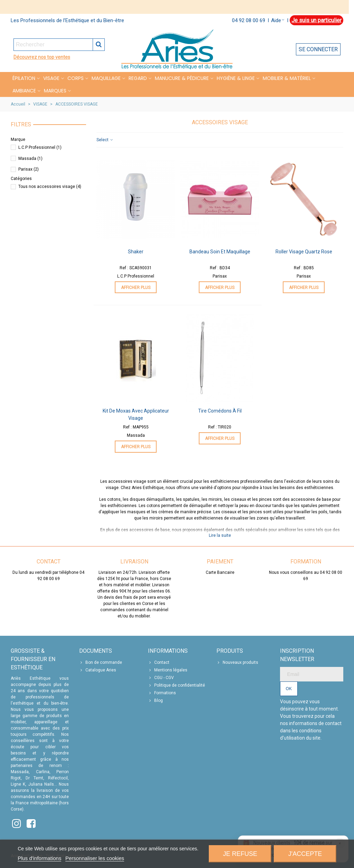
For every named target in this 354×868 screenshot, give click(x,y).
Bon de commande (101, 662)
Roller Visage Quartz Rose (304, 252)
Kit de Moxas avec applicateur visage (136, 414)
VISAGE (51, 78)
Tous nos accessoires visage (50, 187)
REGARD (138, 78)
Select (105, 140)
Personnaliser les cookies (95, 858)
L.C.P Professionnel (40, 147)
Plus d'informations (39, 858)
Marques (55, 91)
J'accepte (305, 854)
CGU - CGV (161, 678)
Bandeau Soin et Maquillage (220, 252)
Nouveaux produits (237, 662)
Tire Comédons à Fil (220, 411)
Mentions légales (168, 670)
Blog (155, 700)
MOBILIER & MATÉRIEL (287, 78)
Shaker (136, 252)
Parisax (29, 169)
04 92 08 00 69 (249, 20)
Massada (30, 159)
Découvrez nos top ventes (42, 57)
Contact (159, 662)
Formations (162, 693)
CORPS (76, 78)
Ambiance (24, 91)
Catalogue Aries (98, 670)
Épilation (24, 78)
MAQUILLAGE (106, 78)
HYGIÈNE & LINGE (236, 78)
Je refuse (240, 854)
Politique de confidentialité (176, 685)
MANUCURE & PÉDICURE (182, 78)
